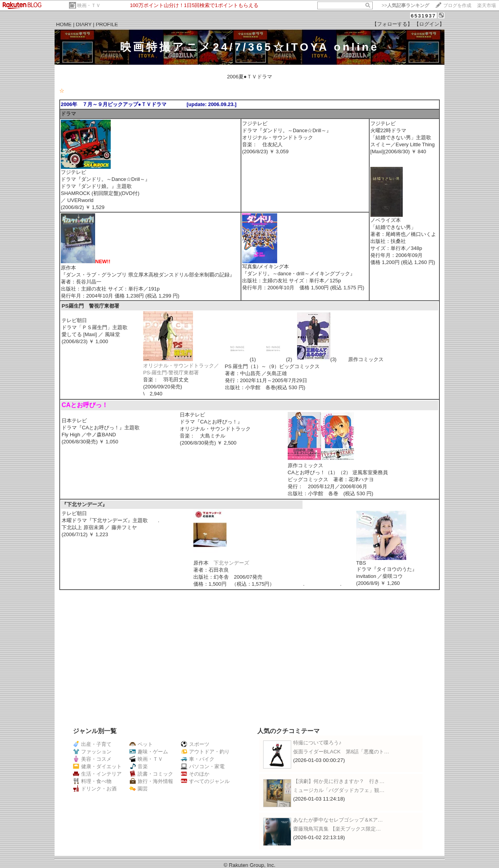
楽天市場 (487, 5)
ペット (141, 744)
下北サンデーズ (231, 563)
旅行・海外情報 (151, 781)
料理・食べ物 (92, 781)
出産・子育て (92, 744)
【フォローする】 (392, 24)
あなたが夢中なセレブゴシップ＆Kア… (338, 820)
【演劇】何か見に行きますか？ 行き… (339, 781)
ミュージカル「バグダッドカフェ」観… (339, 790)
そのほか (195, 774)
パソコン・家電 (203, 766)
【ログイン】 (429, 24)
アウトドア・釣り (205, 752)
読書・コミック (151, 774)
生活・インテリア (97, 774)
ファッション (92, 752)
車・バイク (198, 759)
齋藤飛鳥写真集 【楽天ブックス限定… (337, 829)
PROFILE (107, 24)
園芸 (139, 789)
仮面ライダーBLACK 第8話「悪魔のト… (341, 752)
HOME (64, 24)
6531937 (424, 16)
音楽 (139, 766)
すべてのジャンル (205, 781)
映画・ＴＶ (89, 5)
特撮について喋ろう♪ (317, 743)
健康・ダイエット (97, 766)
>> (405, 5)
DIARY (84, 24)
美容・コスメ (92, 759)
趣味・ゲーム (149, 752)
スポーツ (195, 744)
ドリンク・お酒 (95, 789)
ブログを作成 (457, 5)
